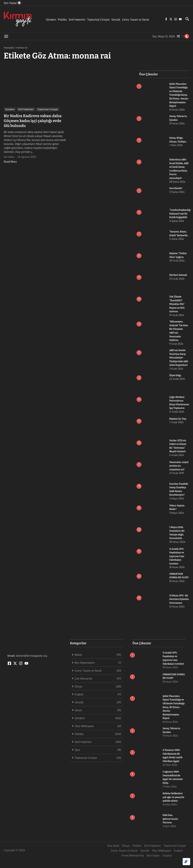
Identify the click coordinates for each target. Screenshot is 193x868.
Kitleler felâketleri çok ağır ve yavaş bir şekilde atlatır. (173, 807)
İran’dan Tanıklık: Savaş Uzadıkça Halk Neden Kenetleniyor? (178, 498)
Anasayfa (9, 48)
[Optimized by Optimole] (186, 862)
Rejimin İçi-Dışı (178, 425)
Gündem (51, 20)
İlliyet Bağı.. (176, 379)
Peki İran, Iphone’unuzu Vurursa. (171, 828)
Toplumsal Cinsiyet (98, 20)
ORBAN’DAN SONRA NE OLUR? (176, 587)
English (178, 860)
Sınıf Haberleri (77, 20)
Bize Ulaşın (153, 865)
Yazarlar (167, 865)
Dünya (126, 855)
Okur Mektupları (161, 860)
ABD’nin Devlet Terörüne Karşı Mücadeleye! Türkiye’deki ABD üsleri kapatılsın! (179, 361)
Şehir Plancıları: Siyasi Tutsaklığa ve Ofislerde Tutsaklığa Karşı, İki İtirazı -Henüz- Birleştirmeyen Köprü (174, 717)
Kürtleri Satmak (178, 279)
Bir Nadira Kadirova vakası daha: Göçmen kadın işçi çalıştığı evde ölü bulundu (33, 121)
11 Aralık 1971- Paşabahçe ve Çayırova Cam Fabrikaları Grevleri (177, 566)
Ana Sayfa (113, 855)
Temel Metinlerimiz (133, 865)
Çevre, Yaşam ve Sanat (136, 20)
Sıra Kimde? (176, 192)
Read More (10, 162)
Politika (62, 20)
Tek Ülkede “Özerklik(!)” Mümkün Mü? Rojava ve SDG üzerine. (177, 308)
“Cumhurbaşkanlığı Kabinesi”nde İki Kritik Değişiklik (180, 217)
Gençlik (116, 20)
